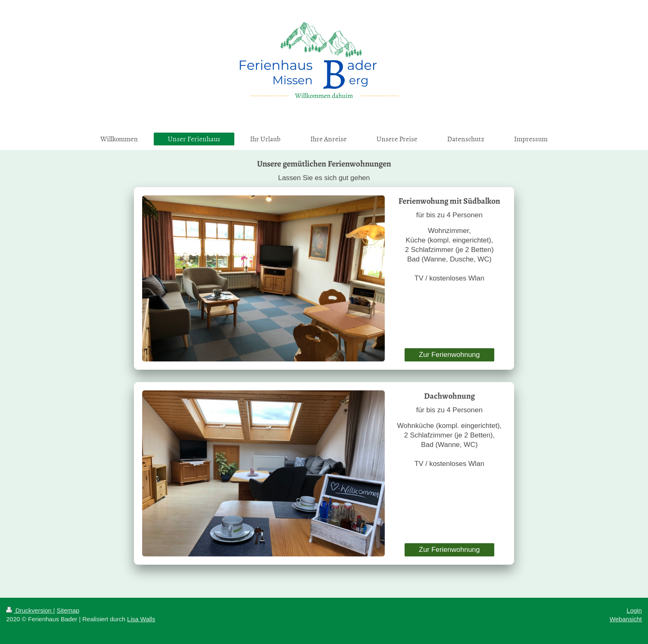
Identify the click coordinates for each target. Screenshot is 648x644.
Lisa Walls (141, 619)
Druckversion (30, 610)
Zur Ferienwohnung (449, 355)
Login (634, 610)
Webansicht (626, 619)
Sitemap (68, 610)
